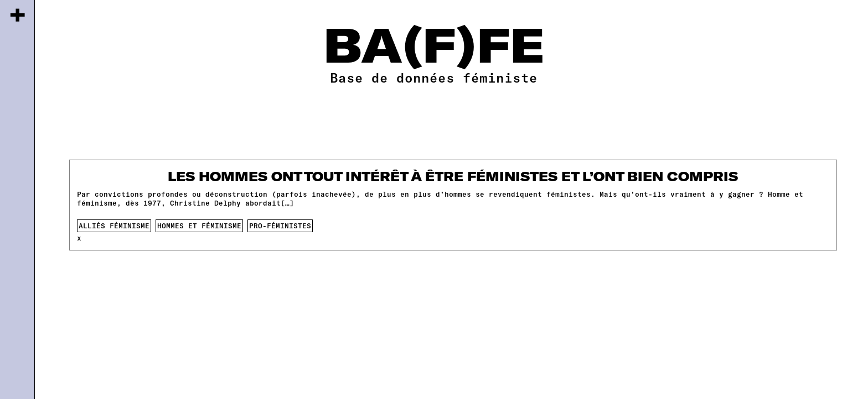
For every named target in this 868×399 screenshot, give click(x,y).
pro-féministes (280, 226)
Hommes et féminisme (199, 226)
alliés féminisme (114, 226)
